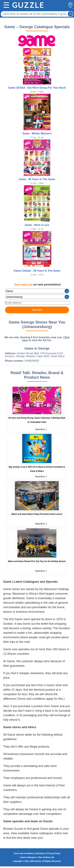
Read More (41, 429)
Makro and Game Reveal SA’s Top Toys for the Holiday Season (37, 561)
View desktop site (46, 857)
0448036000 (32, 361)
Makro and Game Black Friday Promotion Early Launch (37, 514)
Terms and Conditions (24, 853)
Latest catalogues (28, 857)
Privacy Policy (54, 853)
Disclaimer (41, 853)
